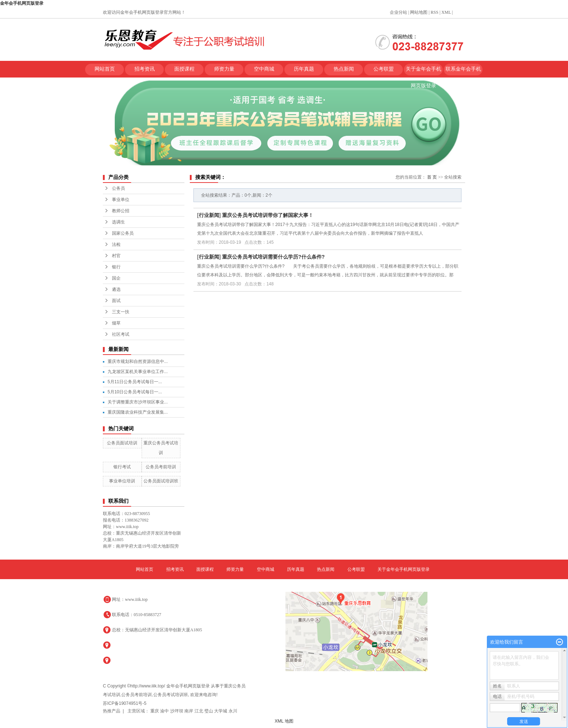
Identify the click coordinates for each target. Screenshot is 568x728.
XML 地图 (284, 721)
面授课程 (184, 69)
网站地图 (419, 12)
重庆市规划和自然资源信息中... (138, 361)
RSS (435, 12)
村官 (116, 256)
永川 (233, 711)
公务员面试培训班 (161, 481)
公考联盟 (384, 69)
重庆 (155, 711)
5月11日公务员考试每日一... (135, 382)
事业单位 (121, 200)
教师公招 (121, 211)
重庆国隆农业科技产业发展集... (138, 412)
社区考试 (121, 334)
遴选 (116, 289)
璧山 (209, 711)
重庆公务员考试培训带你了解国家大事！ (268, 215)
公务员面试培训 (122, 443)
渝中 (165, 711)
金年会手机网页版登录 (22, 3)
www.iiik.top (136, 599)
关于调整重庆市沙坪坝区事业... (138, 402)
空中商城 (264, 69)
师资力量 (224, 69)
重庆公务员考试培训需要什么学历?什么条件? (273, 257)
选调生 (118, 222)
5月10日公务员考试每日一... (135, 392)
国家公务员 (123, 233)
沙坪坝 (177, 711)
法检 (116, 244)
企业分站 (398, 12)
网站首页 (105, 69)
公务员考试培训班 (171, 695)
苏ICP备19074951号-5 (125, 703)
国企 (116, 278)
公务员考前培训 (161, 467)
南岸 (189, 711)
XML (446, 12)
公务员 (118, 188)
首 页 (432, 177)
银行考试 (122, 467)
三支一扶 (121, 312)
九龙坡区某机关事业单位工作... (138, 372)
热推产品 (112, 711)
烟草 (116, 323)
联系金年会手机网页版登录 (463, 72)
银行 (116, 267)
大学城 (221, 711)
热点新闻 (344, 69)
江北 (199, 711)
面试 (116, 301)
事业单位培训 (122, 481)
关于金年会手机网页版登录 (423, 72)
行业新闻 (209, 215)
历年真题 (304, 69)
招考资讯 (145, 69)
